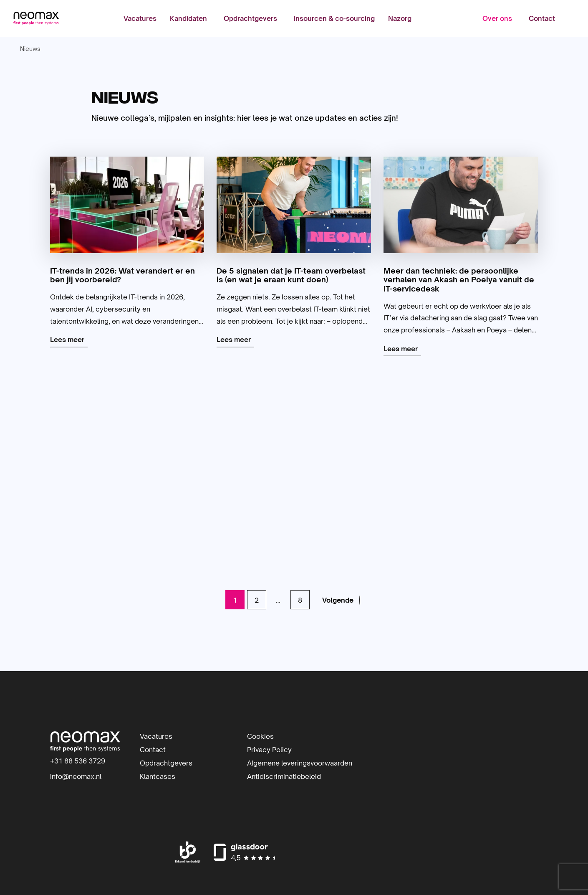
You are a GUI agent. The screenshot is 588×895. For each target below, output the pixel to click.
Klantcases (158, 776)
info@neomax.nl (76, 776)
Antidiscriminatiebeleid (284, 776)
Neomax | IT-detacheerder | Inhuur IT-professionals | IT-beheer (36, 19)
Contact (541, 19)
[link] (342, 600)
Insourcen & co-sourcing (334, 19)
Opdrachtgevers (250, 19)
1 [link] (234, 600)
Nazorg (400, 19)
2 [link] (256, 600)
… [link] (278, 600)
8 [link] (299, 600)
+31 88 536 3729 (78, 761)
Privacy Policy (269, 750)
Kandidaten (188, 19)
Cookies (260, 736)
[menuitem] (140, 19)
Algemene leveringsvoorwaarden (300, 763)
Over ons (497, 19)
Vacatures (140, 19)
